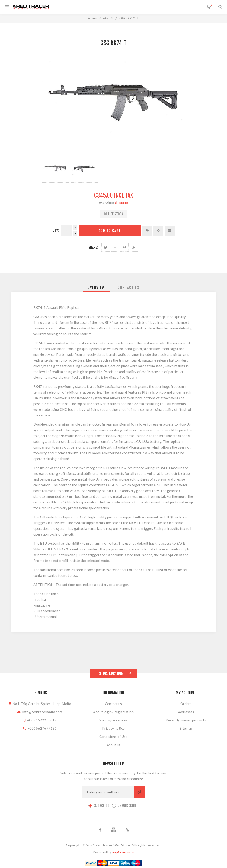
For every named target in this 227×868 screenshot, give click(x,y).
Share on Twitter (106, 247)
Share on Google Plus (134, 247)
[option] (55, 169)
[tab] (96, 288)
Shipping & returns (113, 720)
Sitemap (186, 728)
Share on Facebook (115, 247)
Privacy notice (113, 728)
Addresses (186, 712)
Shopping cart (212, 5)
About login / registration (113, 712)
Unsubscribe (127, 806)
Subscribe (102, 806)
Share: (93, 247)
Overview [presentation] (96, 288)
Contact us (113, 704)
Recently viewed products (186, 720)
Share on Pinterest (124, 247)
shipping (121, 202)
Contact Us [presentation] (129, 288)
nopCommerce (123, 852)
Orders (186, 704)
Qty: (56, 230)
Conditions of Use (113, 737)
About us (113, 745)
